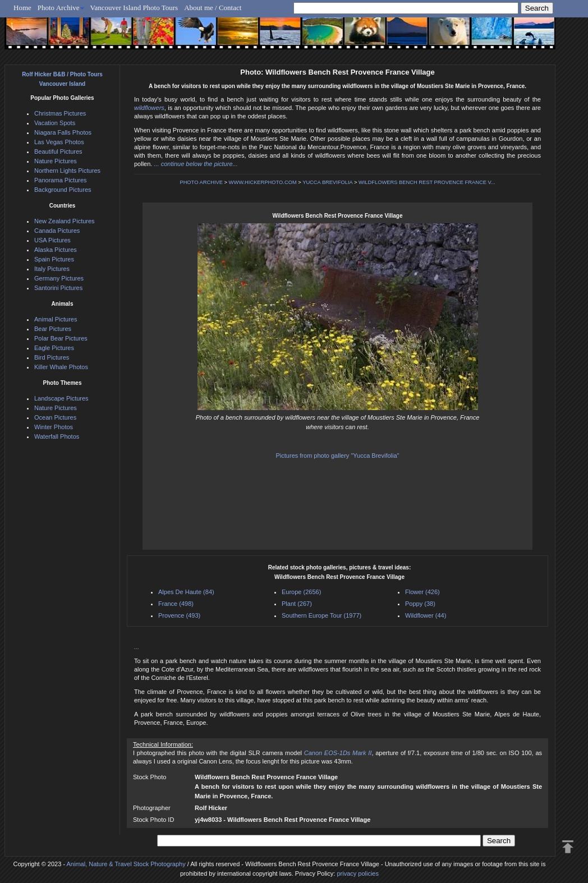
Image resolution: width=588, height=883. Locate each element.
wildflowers (149, 108)
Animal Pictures (56, 319)
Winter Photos (54, 427)
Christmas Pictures (60, 113)
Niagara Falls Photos (63, 132)
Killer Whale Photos (61, 367)
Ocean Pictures (55, 417)
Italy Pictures (52, 269)
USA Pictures (52, 240)
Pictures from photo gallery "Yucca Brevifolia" (338, 456)
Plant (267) (297, 604)
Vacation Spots (55, 123)
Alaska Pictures (56, 250)
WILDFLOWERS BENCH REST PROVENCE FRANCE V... (427, 182)
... (137, 647)
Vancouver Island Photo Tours (134, 8)
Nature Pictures (56, 161)
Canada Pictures (57, 231)
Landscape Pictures (61, 398)
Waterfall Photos (57, 436)
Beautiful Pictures (58, 151)
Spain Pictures (54, 259)
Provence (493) (179, 615)
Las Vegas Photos (59, 142)
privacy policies (358, 873)
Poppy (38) (420, 604)
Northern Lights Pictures (67, 171)
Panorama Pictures (61, 180)
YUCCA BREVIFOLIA (327, 182)
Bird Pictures (52, 357)
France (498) (176, 604)
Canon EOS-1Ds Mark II (338, 753)
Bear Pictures (53, 329)
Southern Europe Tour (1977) (321, 615)
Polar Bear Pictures (61, 338)
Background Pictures (63, 190)
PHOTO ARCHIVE (201, 182)
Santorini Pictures (58, 288)
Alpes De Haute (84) (186, 592)
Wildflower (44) (426, 615)
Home (22, 8)
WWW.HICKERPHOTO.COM (263, 182)
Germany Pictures (59, 278)
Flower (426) (422, 592)
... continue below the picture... (196, 164)
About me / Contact (213, 8)
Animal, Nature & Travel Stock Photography (126, 864)
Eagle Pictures (54, 348)
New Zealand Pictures (65, 221)
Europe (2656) (301, 592)
